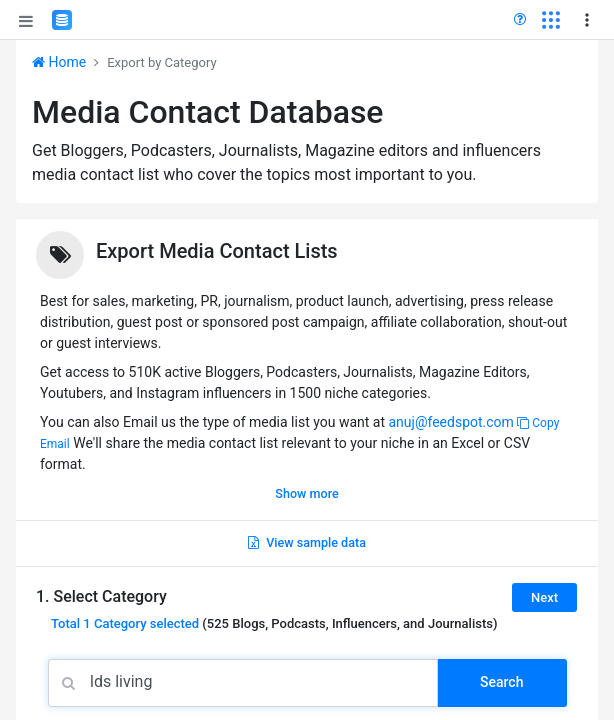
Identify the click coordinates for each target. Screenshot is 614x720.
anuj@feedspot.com (450, 422)
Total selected (125, 623)
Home (59, 62)
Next (544, 597)
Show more (306, 493)
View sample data (307, 542)
